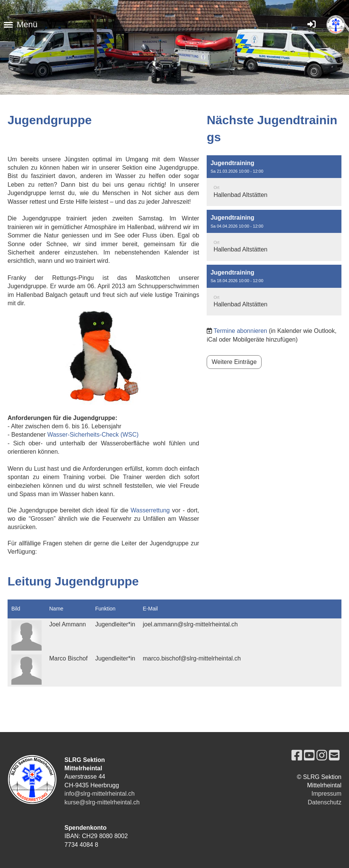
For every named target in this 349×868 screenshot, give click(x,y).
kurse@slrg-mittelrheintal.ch (102, 802)
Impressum (326, 794)
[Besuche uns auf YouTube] (309, 756)
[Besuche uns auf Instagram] (322, 756)
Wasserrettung (150, 510)
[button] (274, 181)
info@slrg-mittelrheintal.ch (99, 794)
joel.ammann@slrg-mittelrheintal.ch (190, 624)
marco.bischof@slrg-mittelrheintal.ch (192, 658)
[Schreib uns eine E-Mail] (334, 756)
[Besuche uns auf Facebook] (297, 756)
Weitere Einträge (234, 362)
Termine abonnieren (240, 331)
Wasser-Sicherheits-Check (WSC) (93, 435)
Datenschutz (325, 802)
